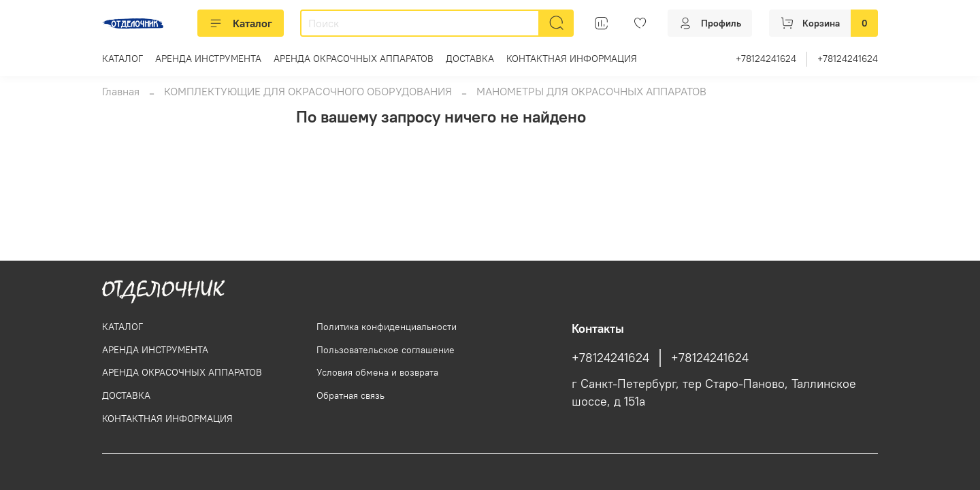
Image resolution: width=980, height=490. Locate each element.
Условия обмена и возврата (377, 372)
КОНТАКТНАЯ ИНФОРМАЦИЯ (572, 59)
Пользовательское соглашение (386, 350)
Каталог (241, 23)
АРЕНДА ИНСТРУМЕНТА (208, 59)
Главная (121, 91)
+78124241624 (766, 59)
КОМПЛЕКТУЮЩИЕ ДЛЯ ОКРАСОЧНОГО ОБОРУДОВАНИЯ (308, 91)
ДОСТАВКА (470, 59)
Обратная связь (350, 395)
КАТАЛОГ (122, 59)
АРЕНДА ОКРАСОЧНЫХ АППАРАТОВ (354, 59)
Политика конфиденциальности (387, 327)
